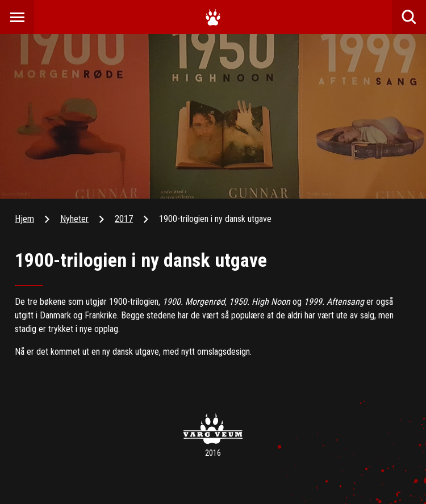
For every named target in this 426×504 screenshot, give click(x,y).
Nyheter (74, 219)
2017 (124, 219)
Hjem (24, 219)
